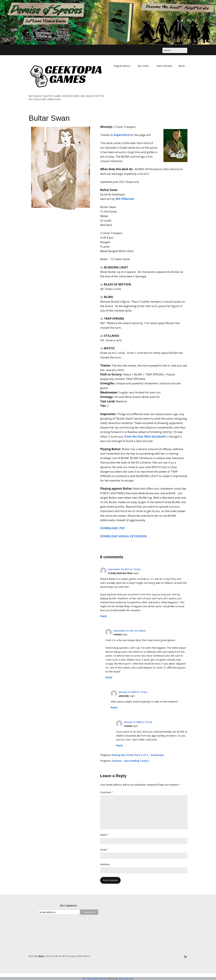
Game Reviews (164, 66)
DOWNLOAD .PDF (113, 528)
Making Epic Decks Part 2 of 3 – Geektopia (138, 755)
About (182, 66)
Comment (107, 792)
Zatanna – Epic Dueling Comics (130, 761)
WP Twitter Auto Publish (94, 978)
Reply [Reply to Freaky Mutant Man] (104, 616)
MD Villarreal (125, 199)
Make (41, 956)
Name (105, 835)
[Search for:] (175, 50)
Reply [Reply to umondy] (114, 707)
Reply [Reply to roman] (109, 677)
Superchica (121, 135)
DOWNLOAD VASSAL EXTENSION (123, 536)
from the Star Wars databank (145, 436)
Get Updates (68, 906)
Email (104, 850)
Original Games (122, 66)
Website (105, 864)
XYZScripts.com (126, 978)
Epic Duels (143, 66)
